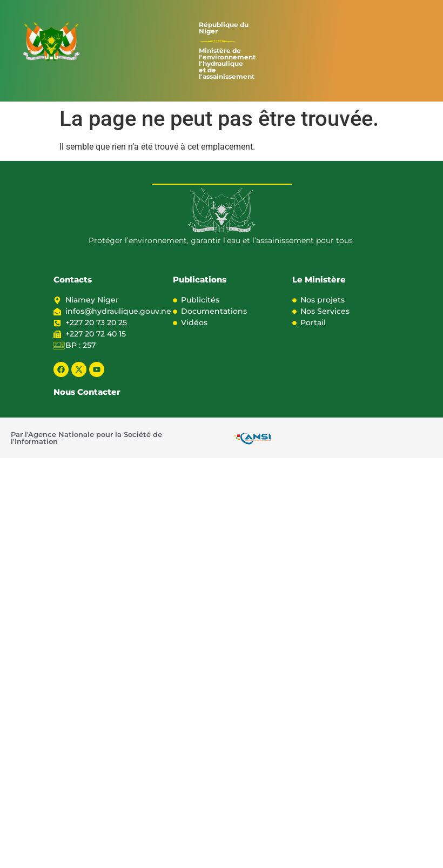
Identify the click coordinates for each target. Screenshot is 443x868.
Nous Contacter (87, 392)
